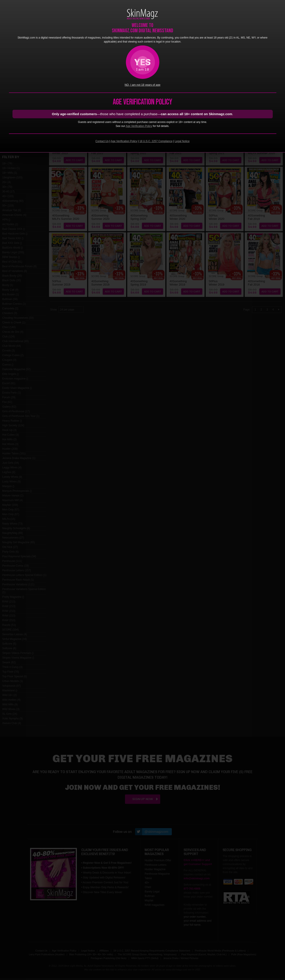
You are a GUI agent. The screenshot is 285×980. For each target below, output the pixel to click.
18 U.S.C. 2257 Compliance (156, 141)
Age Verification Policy (139, 126)
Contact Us (102, 141)
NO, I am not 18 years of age (142, 85)
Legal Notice (182, 141)
